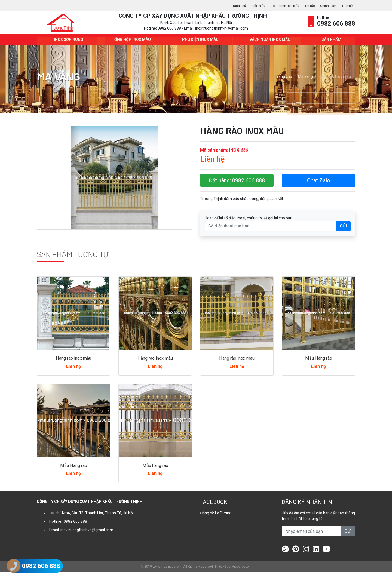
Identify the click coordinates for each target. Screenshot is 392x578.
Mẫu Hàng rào (318, 364)
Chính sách (326, 5)
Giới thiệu (247, 5)
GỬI (344, 232)
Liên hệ (347, 5)
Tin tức (305, 5)
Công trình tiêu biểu (277, 5)
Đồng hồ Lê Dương (216, 519)
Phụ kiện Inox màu (199, 46)
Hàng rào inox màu (74, 364)
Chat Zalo (319, 187)
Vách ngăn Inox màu (268, 46)
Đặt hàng (237, 187)
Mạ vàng (305, 83)
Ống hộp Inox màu (131, 46)
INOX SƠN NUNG (67, 46)
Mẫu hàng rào (155, 471)
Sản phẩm (330, 46)
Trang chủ (226, 5)
